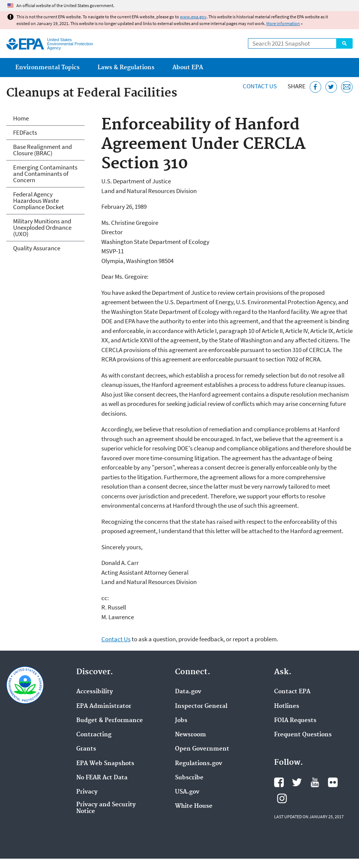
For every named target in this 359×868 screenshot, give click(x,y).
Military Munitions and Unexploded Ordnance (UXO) (42, 227)
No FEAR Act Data (102, 778)
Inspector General (201, 706)
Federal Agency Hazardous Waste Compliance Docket (39, 201)
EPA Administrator (104, 706)
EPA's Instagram (282, 798)
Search (344, 43)
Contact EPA (292, 692)
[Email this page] (347, 87)
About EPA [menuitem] (188, 68)
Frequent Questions (303, 735)
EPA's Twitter (297, 782)
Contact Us (260, 86)
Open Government (202, 749)
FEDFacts (25, 132)
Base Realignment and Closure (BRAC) (42, 150)
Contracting (94, 735)
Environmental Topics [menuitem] (47, 68)
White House (194, 806)
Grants (86, 749)
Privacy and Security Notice (106, 808)
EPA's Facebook (279, 782)
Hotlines (287, 706)
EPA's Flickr (333, 782)
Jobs (181, 721)
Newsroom (191, 735)
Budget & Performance (110, 721)
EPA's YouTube (315, 782)
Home (21, 118)
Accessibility (95, 692)
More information (283, 23)
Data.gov (188, 692)
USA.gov (187, 792)
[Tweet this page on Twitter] (331, 87)
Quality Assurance (37, 248)
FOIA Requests (295, 721)
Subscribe (189, 778)
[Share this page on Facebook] (315, 87)
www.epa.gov (193, 17)
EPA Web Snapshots (105, 764)
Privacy (87, 792)
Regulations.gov (199, 764)
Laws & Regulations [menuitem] (126, 68)
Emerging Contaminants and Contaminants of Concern (45, 174)
